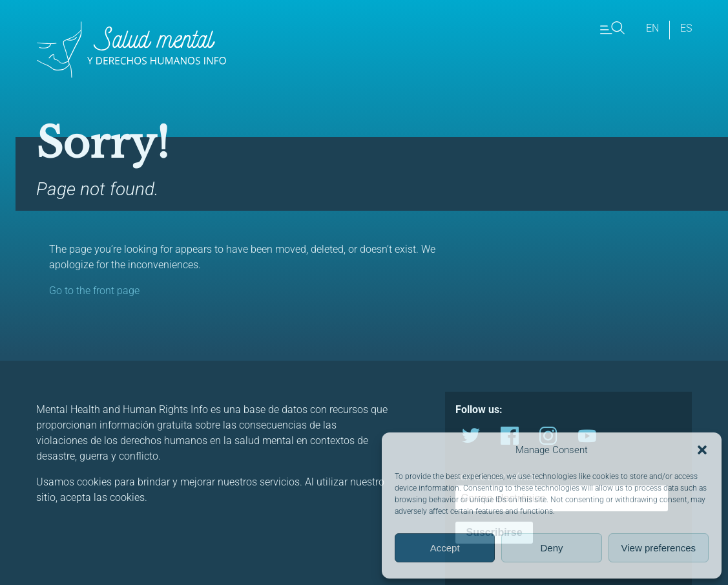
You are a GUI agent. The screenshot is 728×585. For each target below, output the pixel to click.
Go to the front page (94, 291)
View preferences (659, 548)
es (686, 28)
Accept (445, 548)
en (652, 28)
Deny (551, 548)
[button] (702, 450)
